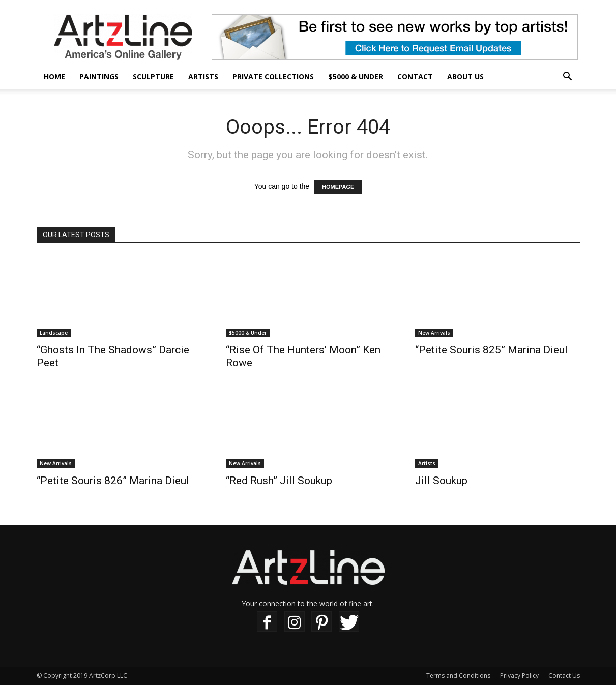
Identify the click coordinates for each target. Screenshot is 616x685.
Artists (203, 77)
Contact (415, 77)
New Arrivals (434, 333)
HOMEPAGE (338, 187)
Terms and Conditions (458, 676)
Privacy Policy (519, 676)
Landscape (54, 333)
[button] (568, 78)
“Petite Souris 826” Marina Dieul (113, 481)
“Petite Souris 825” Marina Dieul (491, 350)
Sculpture (153, 77)
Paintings (99, 77)
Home (54, 77)
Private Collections (273, 77)
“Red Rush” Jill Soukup (279, 481)
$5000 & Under (356, 77)
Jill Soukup (441, 481)
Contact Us (564, 676)
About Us (465, 77)
